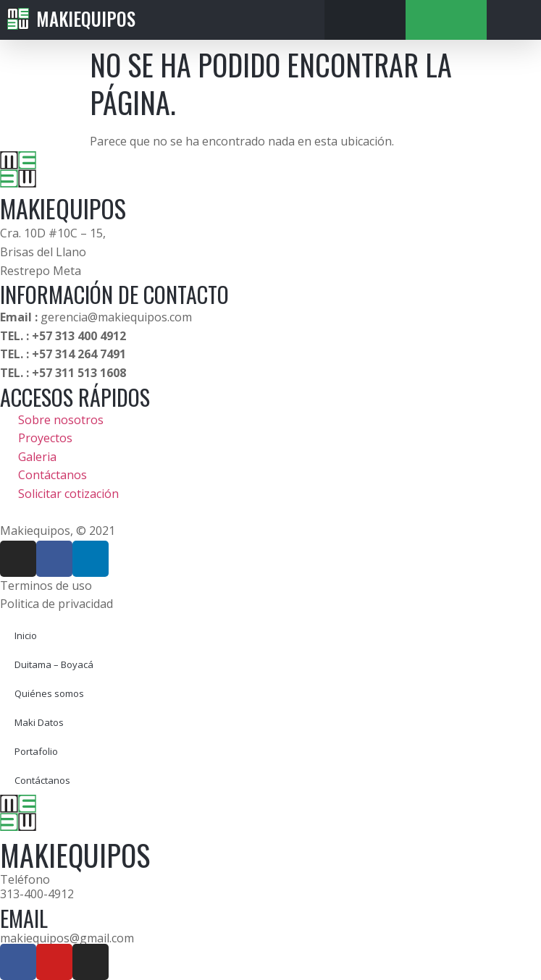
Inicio (26, 635)
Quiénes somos (49, 693)
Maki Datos (39, 722)
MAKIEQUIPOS (63, 208)
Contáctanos (42, 780)
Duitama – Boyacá (54, 664)
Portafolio (36, 751)
